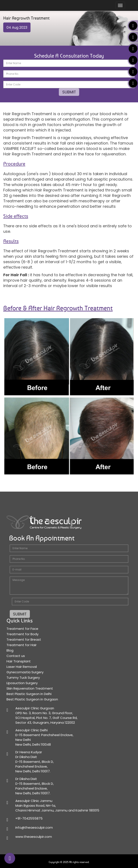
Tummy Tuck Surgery (23, 677)
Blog (10, 650)
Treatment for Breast (24, 639)
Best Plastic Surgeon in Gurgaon (32, 699)
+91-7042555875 (29, 818)
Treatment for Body (22, 634)
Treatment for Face (22, 628)
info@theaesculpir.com (34, 827)
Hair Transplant (19, 661)
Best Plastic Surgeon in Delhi (29, 694)
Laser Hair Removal (22, 666)
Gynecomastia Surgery (25, 672)
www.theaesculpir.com (34, 836)
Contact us (16, 656)
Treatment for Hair (22, 645)
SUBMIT (69, 92)
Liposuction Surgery (22, 683)
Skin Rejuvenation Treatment (30, 688)
